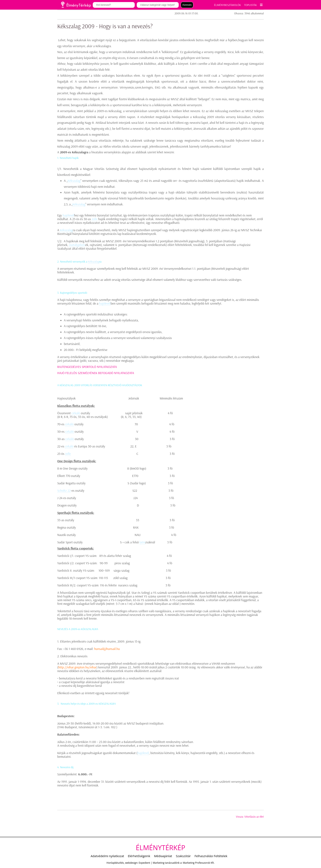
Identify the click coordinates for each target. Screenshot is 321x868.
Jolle (95, 219)
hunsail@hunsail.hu (107, 649)
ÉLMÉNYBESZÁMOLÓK (228, 5)
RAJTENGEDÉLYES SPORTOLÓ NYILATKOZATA (87, 367)
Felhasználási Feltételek (211, 856)
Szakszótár (183, 856)
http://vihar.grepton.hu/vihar (77, 667)
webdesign (131, 863)
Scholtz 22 (64, 490)
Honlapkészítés (115, 863)
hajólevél (68, 215)
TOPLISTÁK (251, 5)
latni (142, 542)
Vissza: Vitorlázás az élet (250, 817)
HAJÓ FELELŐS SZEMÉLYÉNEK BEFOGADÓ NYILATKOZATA (96, 373)
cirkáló (76, 413)
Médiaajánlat (163, 856)
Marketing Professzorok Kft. (199, 863)
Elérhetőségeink (139, 856)
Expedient (145, 863)
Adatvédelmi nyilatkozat (107, 856)
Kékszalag (74, 181)
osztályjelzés (77, 245)
